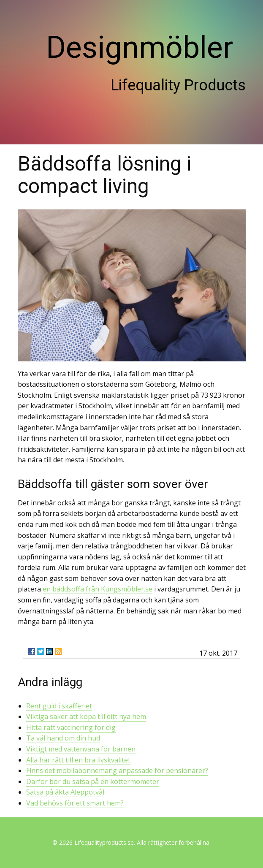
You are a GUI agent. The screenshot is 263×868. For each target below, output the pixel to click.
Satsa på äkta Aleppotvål (65, 792)
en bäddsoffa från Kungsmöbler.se (98, 589)
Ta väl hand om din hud (63, 738)
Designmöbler (140, 47)
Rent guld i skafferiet (59, 706)
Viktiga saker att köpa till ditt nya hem (86, 716)
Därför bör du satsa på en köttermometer (93, 781)
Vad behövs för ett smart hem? (75, 803)
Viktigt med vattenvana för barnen (81, 749)
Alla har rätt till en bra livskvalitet (78, 760)
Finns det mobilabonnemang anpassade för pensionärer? (117, 770)
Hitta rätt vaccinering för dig (71, 727)
